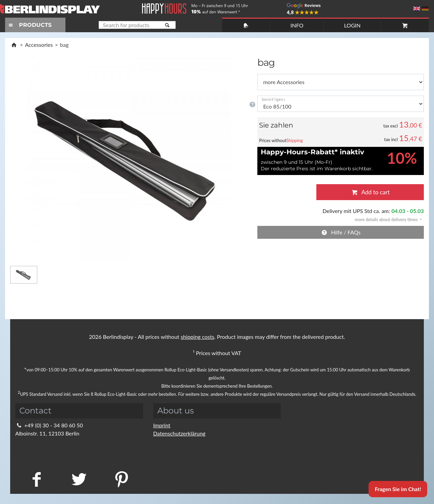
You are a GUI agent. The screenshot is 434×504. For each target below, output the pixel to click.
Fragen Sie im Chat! (398, 489)
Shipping (295, 140)
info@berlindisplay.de (45, 441)
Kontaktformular (39, 450)
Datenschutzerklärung (179, 433)
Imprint (162, 425)
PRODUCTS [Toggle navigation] (29, 25)
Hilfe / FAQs (341, 232)
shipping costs (198, 337)
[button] (386, 219)
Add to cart (370, 192)
